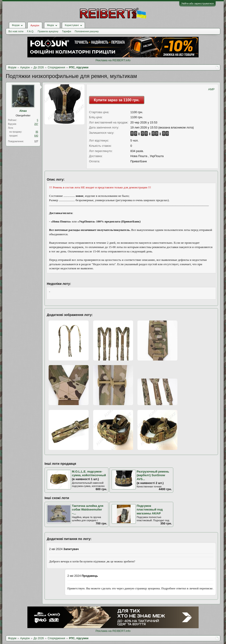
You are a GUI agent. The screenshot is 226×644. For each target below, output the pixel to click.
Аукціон (35, 25)
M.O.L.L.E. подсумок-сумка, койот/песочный (89, 473)
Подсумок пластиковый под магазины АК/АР (150, 510)
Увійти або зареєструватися (197, 3)
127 (36, 141)
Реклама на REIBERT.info (113, 60)
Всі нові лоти (16, 31)
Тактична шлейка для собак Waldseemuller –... (88, 510)
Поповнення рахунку (87, 31)
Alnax (23, 111)
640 (36, 136)
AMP (211, 89)
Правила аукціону (48, 31)
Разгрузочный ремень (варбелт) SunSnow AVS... (153, 475)
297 (36, 124)
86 (37, 132)
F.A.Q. (30, 31)
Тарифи (67, 31)
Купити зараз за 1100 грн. (117, 100)
